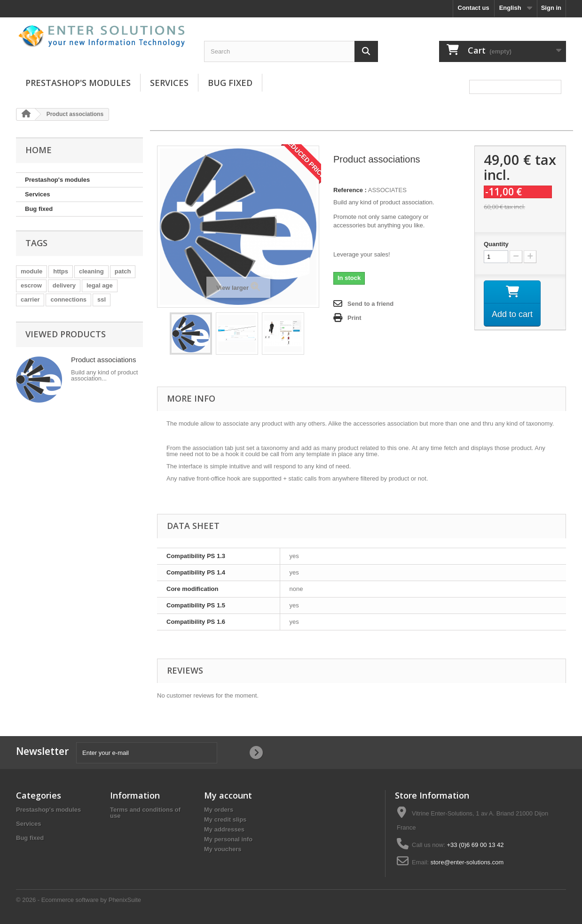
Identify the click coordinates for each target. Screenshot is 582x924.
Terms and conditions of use (145, 813)
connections (68, 299)
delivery (64, 285)
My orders (219, 810)
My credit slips (225, 819)
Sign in (551, 8)
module (31, 271)
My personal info (228, 839)
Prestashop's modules (78, 83)
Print (354, 318)
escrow (31, 285)
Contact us (474, 8)
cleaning (91, 271)
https (61, 271)
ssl (102, 299)
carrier (30, 299)
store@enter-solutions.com (467, 862)
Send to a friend (370, 304)
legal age (100, 285)
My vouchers (223, 849)
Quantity (496, 244)
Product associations (103, 360)
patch (123, 271)
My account (228, 795)
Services (169, 83)
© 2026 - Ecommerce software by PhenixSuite (79, 900)
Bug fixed (230, 83)
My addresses (224, 829)
